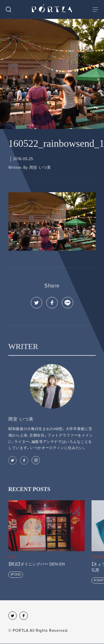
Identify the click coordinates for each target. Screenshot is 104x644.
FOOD (17, 575)
